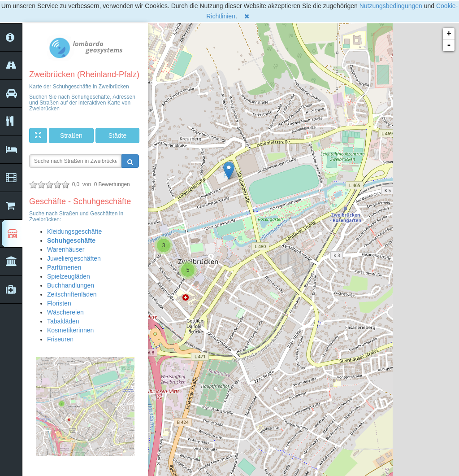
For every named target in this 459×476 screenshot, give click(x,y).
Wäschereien (65, 312)
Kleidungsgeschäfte (74, 231)
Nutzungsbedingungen (391, 6)
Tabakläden (63, 321)
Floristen (59, 303)
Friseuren (60, 339)
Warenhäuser (66, 249)
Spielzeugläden (69, 276)
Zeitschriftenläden (72, 294)
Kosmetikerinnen (70, 330)
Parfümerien (64, 267)
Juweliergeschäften (74, 258)
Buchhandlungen (71, 285)
